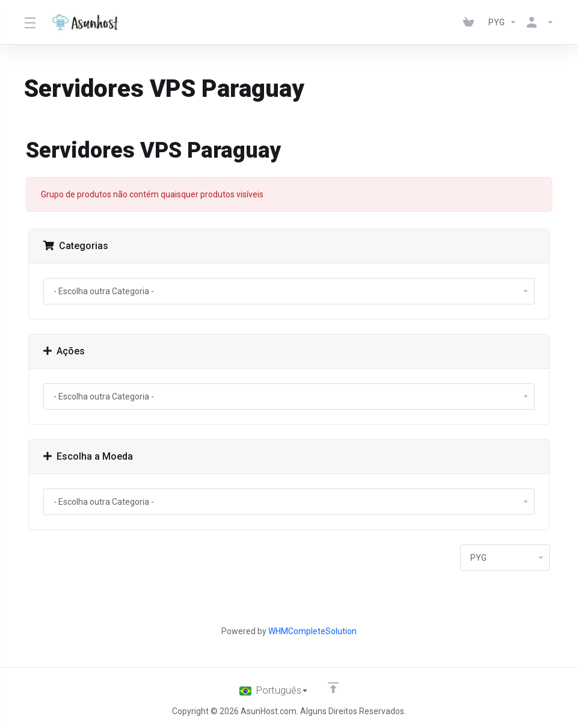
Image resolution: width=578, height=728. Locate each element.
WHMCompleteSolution (312, 631)
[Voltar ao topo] (334, 688)
